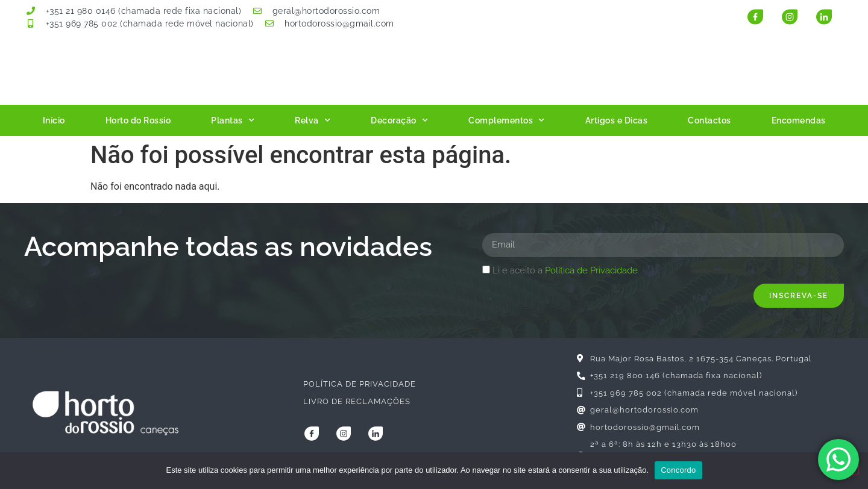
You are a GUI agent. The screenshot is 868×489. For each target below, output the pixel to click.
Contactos (709, 120)
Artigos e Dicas (617, 120)
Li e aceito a (565, 270)
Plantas (233, 120)
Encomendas (799, 120)
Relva (313, 120)
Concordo (678, 470)
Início (54, 120)
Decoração (399, 120)
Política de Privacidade (591, 270)
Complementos (507, 120)
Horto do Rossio (138, 120)
